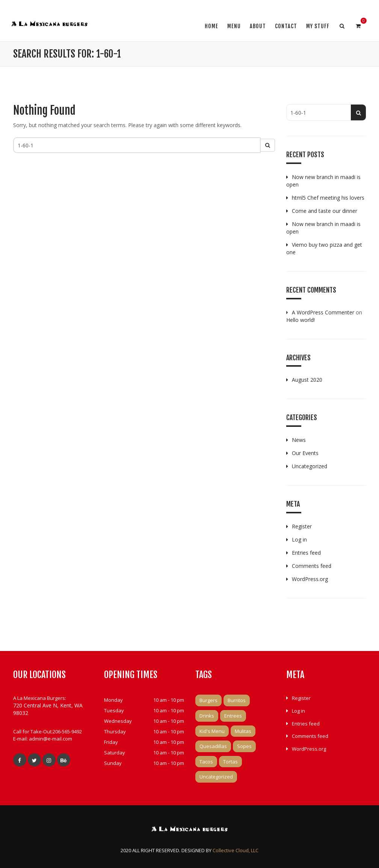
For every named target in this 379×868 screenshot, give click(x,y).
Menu (234, 26)
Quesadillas (213, 746)
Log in (299, 539)
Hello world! (300, 320)
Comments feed (312, 566)
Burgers (208, 700)
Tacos (206, 762)
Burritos (237, 700)
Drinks (207, 716)
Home (211, 26)
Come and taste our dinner (325, 211)
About (258, 26)
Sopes (244, 746)
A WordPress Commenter (323, 312)
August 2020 (307, 380)
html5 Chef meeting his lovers (328, 198)
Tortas (230, 762)
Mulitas (243, 731)
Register (302, 526)
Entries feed (306, 553)
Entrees (233, 716)
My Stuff (318, 26)
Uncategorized (310, 466)
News (299, 440)
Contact (286, 26)
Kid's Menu (212, 731)
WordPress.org (310, 579)
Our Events (305, 453)
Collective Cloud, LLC (236, 850)
